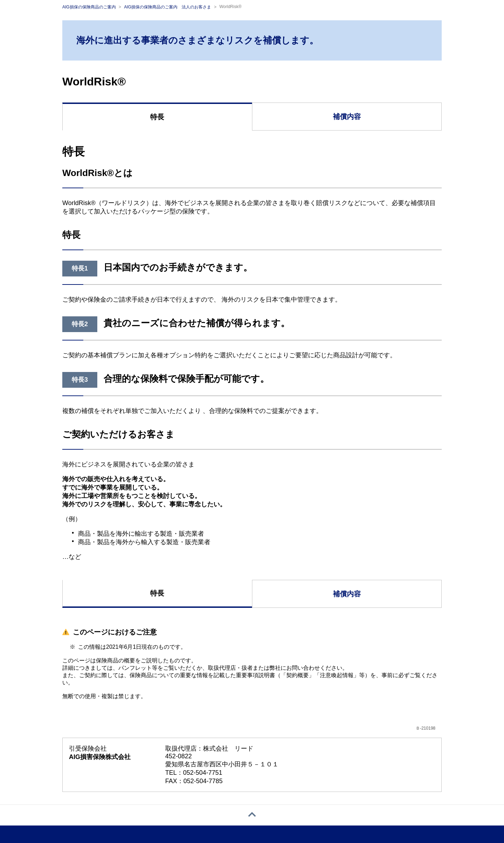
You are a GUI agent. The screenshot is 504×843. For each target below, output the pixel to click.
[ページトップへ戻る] (252, 815)
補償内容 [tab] (347, 117)
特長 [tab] (157, 117)
